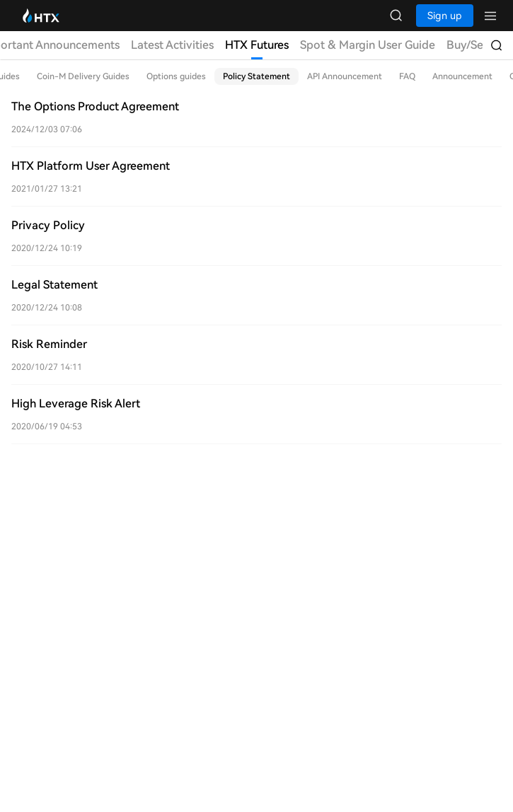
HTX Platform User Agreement (91, 166)
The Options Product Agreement (95, 106)
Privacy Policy (48, 225)
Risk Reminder (49, 344)
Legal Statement (54, 285)
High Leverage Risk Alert (76, 404)
